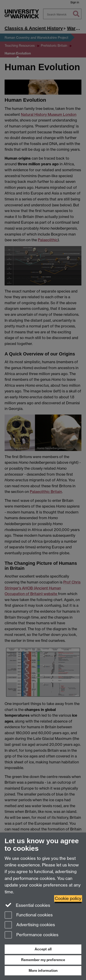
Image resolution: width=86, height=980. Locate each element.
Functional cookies (29, 915)
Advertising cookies (30, 925)
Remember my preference (43, 960)
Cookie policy (68, 898)
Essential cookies (27, 905)
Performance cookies (32, 935)
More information (43, 971)
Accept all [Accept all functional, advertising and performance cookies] (43, 949)
